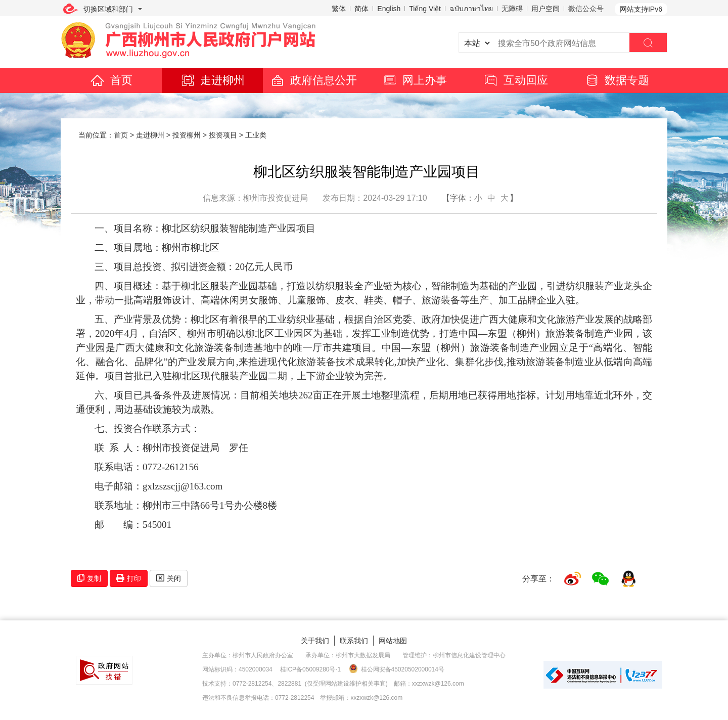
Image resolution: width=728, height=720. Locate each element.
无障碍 (512, 9)
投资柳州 (187, 135)
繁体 (339, 9)
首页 (111, 80)
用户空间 (545, 9)
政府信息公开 (313, 80)
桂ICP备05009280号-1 (310, 669)
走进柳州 (212, 80)
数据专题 (617, 80)
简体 (361, 9)
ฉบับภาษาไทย (471, 9)
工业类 (256, 135)
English (389, 9)
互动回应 (516, 80)
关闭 (169, 578)
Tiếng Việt (425, 9)
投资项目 (223, 135)
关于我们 (315, 641)
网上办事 (415, 80)
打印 (129, 578)
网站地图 (393, 641)
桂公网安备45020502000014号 (397, 669)
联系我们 (354, 641)
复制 (89, 578)
